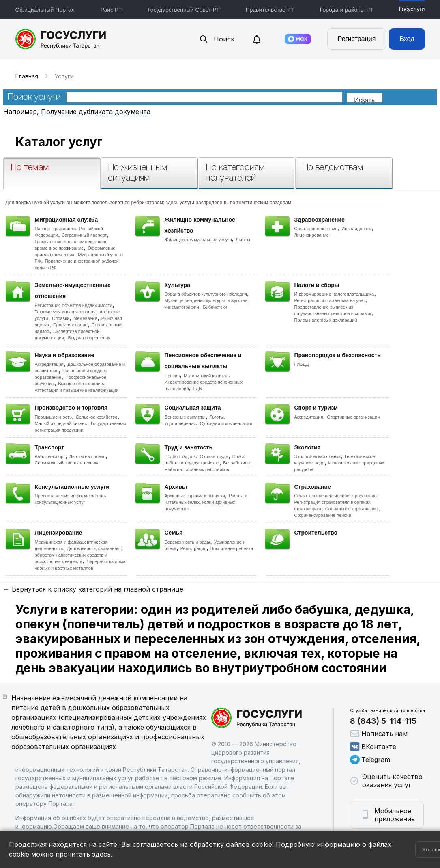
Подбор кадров (180, 456)
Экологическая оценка (318, 456)
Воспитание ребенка (232, 548)
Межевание (85, 318)
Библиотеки (215, 307)
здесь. (102, 854)
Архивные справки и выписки (195, 496)
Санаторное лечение (316, 229)
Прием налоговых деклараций (326, 320)
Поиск (217, 39)
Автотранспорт (50, 456)
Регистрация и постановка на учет (330, 300)
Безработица (236, 463)
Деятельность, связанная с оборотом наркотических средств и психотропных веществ (79, 555)
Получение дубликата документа (96, 112)
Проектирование (70, 325)
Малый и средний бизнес (61, 423)
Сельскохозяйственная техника (67, 463)
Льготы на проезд (87, 456)
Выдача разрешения (89, 338)
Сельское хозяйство (97, 417)
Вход (407, 39)
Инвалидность (356, 229)
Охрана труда (214, 456)
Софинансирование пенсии (323, 515)
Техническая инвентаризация (65, 312)
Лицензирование (312, 235)
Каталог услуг (59, 142)
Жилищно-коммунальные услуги (198, 240)
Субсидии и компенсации (226, 423)
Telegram (370, 760)
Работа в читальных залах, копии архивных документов (206, 502)
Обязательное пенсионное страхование (336, 496)
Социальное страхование (352, 509)
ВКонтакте (373, 747)
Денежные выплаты (185, 417)
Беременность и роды (187, 542)
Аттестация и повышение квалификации (77, 390)
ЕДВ (197, 389)
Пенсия (172, 376)
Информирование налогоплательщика (334, 294)
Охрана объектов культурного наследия (206, 294)
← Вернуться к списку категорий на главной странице (93, 589)
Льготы (243, 240)
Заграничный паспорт (85, 235)
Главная (27, 76)
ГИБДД (302, 364)
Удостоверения (180, 423)
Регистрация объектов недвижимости (74, 305)
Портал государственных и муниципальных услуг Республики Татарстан (61, 39)
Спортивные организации (353, 417)
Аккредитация (49, 364)
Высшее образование (80, 384)
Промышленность (54, 417)
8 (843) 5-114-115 (383, 721)
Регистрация (357, 39)
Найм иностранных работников (197, 469)
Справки (61, 318)
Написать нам (379, 734)
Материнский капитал (206, 376)
